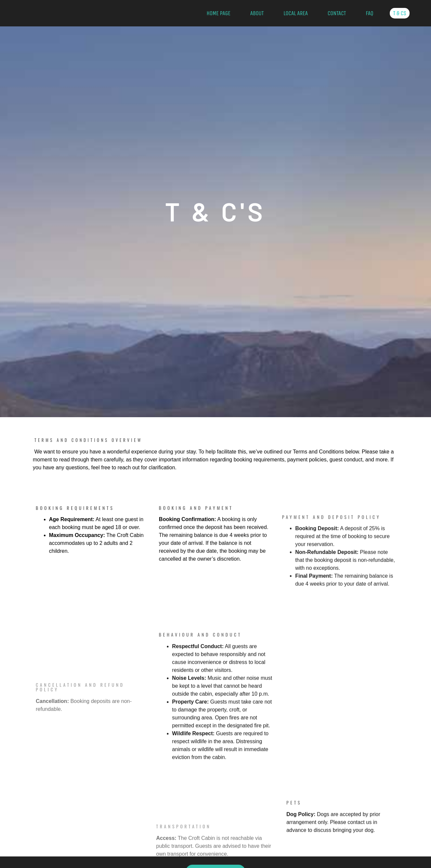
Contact (337, 13)
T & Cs (400, 13)
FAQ (369, 13)
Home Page (218, 13)
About (257, 13)
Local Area (296, 13)
